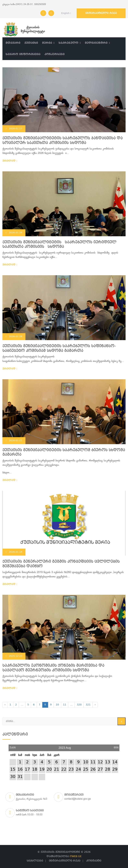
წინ (116, 747)
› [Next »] (95, 705)
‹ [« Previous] (5, 705)
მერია (47, 43)
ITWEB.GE (76, 856)
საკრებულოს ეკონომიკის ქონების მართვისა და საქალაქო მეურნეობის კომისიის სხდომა (53, 668)
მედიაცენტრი (96, 43)
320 (79, 705)
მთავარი (13, 43)
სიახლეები (35, 861)
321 (88, 705)
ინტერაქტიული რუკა (101, 13)
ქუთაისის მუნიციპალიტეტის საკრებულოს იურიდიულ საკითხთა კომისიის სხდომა (59, 245)
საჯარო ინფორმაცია (23, 54)
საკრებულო (69, 43)
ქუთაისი (31, 43)
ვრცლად (10, 161)
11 (65, 705)
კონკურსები (55, 54)
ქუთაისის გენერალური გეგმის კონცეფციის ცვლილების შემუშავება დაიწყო (61, 564)
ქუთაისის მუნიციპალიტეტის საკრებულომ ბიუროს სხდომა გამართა (64, 453)
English (65, 13)
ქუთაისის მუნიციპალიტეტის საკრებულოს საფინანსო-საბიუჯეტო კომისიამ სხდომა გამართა (59, 349)
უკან (13, 747)
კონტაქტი (94, 861)
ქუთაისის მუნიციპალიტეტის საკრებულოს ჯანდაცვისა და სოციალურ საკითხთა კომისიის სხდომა (63, 141)
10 (57, 705)
